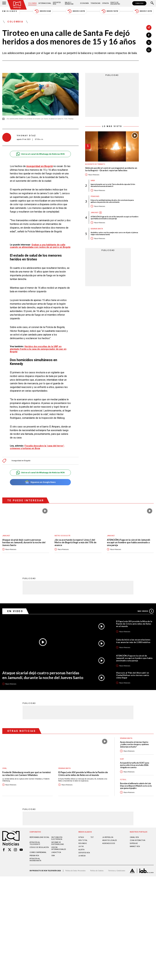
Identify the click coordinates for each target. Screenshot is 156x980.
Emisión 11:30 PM (143, 11)
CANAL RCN (139, 3)
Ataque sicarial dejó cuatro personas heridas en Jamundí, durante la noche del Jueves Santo (24, 542)
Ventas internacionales (59, 848)
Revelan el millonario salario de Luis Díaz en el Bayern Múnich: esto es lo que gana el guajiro (136, 786)
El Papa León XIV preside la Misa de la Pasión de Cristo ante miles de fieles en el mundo (134, 624)
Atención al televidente (35, 843)
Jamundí (94, 213)
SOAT (122, 759)
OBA (53, 855)
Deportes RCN (57, 3)
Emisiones (10, 11)
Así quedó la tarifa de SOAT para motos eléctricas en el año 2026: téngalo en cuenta (135, 765)
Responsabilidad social (39, 837)
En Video (15, 611)
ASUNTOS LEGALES (110, 840)
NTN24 (81, 837)
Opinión (105, 3)
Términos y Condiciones (117, 871)
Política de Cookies (97, 871)
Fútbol (123, 779)
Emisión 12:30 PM (76, 11)
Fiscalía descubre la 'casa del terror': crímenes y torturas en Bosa (37, 447)
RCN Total (83, 840)
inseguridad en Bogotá (40, 166)
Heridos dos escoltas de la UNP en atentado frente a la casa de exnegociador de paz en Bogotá (38, 349)
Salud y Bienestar (69, 3)
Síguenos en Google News (40, 482)
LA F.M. (81, 846)
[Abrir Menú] (4, 3)
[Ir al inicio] (17, 5)
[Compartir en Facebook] (149, 35)
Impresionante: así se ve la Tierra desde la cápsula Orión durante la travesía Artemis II (113, 185)
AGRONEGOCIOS (109, 843)
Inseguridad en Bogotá (21, 461)
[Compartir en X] (149, 42)
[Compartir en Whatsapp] (149, 50)
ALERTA (81, 849)
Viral (5, 768)
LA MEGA (82, 856)
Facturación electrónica (57, 838)
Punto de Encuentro (115, 3)
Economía (84, 3)
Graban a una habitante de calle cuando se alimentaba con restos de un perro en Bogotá (40, 246)
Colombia (32, 3)
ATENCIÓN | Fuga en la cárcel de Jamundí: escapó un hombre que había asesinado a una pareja (114, 218)
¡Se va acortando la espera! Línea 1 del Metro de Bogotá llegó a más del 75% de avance (75, 542)
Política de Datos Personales (75, 871)
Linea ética (56, 852)
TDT (92, 837)
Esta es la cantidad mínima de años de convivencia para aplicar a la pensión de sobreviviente (112, 201)
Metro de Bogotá (62, 536)
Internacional (45, 3)
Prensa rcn (34, 855)
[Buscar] (152, 3)
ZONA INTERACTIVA (137, 840)
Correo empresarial (38, 852)
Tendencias (95, 3)
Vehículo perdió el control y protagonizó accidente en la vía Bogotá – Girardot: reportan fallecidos (111, 169)
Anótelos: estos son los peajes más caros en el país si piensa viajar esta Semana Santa (114, 233)
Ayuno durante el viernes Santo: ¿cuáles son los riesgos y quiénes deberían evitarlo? (134, 744)
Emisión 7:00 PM (110, 11)
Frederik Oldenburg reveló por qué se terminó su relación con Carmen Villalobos (27, 774)
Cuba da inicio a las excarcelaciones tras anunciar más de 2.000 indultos (133, 641)
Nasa (93, 181)
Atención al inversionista (35, 859)
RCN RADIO (83, 843)
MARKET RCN (135, 846)
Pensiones (95, 196)
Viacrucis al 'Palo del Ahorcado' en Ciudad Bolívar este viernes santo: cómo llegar (133, 675)
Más (146, 611)
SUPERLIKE (134, 843)
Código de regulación (39, 847)
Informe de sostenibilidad (58, 843)
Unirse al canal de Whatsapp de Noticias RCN (40, 154)
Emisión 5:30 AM (43, 11)
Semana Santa (97, 229)
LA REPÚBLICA (108, 837)
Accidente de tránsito (95, 164)
